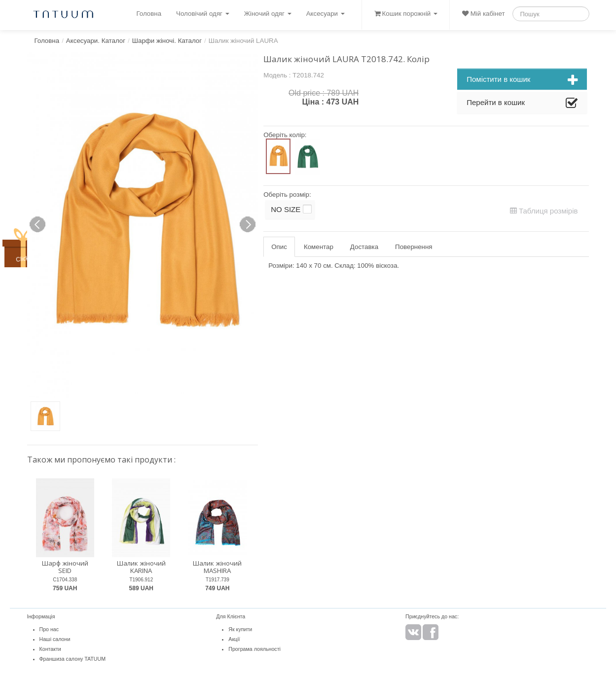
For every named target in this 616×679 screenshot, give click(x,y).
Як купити (240, 629)
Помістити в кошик (522, 80)
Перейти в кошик (522, 104)
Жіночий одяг (268, 14)
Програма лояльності (254, 649)
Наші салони (55, 639)
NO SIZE (286, 209)
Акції (234, 639)
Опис (279, 247)
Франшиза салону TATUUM (73, 659)
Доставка (364, 247)
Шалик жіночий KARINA (141, 567)
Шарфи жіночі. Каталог (167, 41)
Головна (149, 14)
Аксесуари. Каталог (96, 41)
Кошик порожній (406, 14)
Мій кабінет (483, 14)
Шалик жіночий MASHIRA (217, 567)
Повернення (414, 247)
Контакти (50, 649)
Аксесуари (326, 14)
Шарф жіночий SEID (65, 567)
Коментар (319, 247)
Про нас (49, 629)
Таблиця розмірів (544, 211)
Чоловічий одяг (203, 14)
